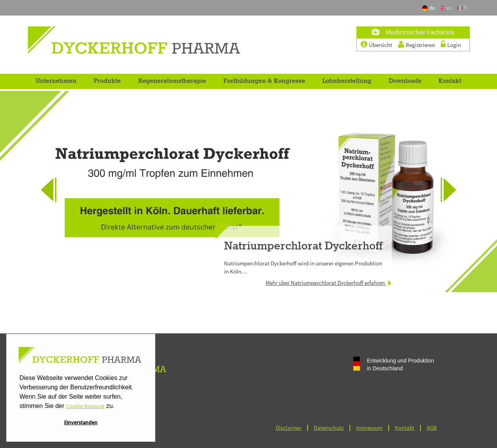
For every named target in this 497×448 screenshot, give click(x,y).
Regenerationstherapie (172, 81)
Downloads (405, 81)
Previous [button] (43, 205)
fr (462, 8)
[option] (248, 192)
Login (454, 45)
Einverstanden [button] (81, 422)
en (446, 8)
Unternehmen (56, 81)
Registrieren (421, 45)
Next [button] (454, 205)
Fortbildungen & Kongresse (264, 81)
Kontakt (450, 81)
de (430, 8)
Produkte (107, 81)
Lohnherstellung (347, 81)
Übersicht (381, 45)
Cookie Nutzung (85, 406)
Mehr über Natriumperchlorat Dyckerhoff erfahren (329, 283)
